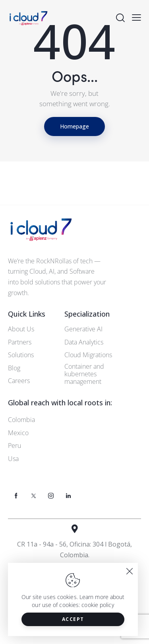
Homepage (74, 126)
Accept (73, 619)
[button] (136, 17)
